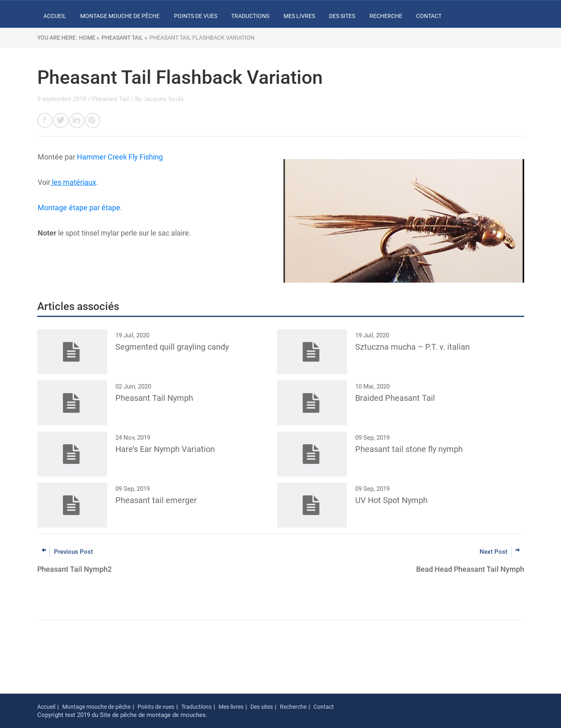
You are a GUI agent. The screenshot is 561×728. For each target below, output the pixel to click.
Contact (429, 16)
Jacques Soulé (163, 99)
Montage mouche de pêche (120, 16)
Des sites (342, 16)
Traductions (250, 16)
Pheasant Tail (110, 99)
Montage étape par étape (79, 208)
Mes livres (299, 16)
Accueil (55, 16)
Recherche (386, 16)
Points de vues (196, 16)
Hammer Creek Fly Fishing (120, 157)
